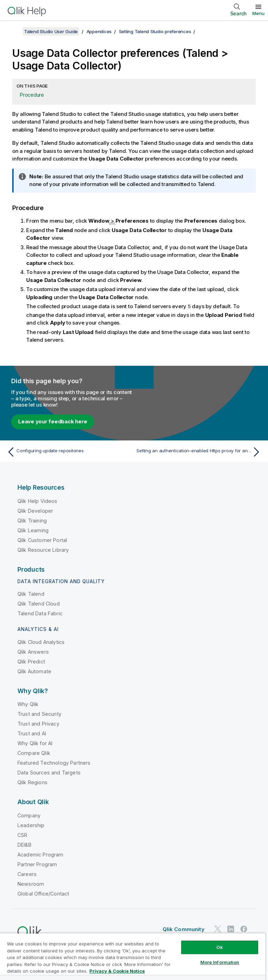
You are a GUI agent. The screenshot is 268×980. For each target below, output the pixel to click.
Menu (258, 13)
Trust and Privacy (38, 723)
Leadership (31, 825)
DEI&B (24, 844)
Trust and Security (39, 714)
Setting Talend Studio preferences (155, 31)
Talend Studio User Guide (51, 31)
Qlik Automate (34, 671)
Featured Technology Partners (54, 762)
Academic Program (40, 854)
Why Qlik (28, 704)
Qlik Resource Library (43, 550)
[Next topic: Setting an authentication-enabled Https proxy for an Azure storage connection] (200, 452)
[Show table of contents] (14, 31)
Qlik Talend (31, 593)
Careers (27, 874)
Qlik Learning (33, 530)
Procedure (32, 95)
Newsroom (31, 884)
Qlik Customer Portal (42, 540)
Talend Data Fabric (40, 613)
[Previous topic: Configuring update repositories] (68, 452)
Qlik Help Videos (38, 501)
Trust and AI (32, 733)
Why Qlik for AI (35, 743)
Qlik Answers (33, 651)
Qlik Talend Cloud (39, 603)
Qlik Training (32, 520)
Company (29, 815)
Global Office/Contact (43, 893)
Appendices (99, 31)
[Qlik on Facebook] (244, 929)
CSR (22, 835)
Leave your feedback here (53, 421)
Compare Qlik (34, 753)
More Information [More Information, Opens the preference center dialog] (220, 962)
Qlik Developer (35, 510)
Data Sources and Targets (49, 772)
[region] (133, 956)
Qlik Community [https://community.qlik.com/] (184, 929)
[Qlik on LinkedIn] (231, 929)
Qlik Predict (31, 661)
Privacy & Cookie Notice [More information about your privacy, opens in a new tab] (117, 971)
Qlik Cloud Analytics (41, 642)
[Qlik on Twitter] (218, 929)
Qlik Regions (32, 782)
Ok (219, 947)
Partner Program (37, 864)
